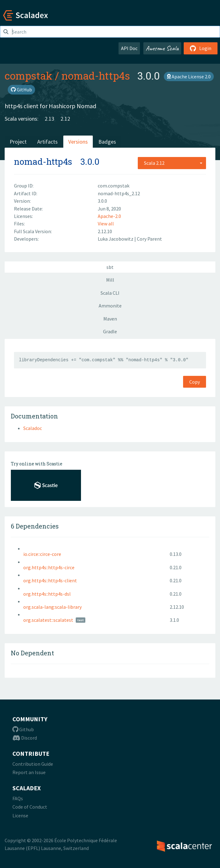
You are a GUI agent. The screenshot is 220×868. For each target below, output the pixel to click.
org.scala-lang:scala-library (52, 607)
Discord (25, 738)
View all (106, 224)
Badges (107, 142)
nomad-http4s (96, 76)
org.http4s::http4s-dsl (47, 594)
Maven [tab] (110, 319)
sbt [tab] (110, 267)
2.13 (49, 119)
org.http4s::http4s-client (50, 580)
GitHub (21, 90)
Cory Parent (149, 239)
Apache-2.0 (109, 216)
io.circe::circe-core (42, 554)
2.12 (65, 119)
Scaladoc (33, 428)
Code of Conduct (30, 807)
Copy (195, 382)
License (20, 815)
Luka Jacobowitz (116, 239)
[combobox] (172, 163)
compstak (29, 76)
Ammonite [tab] (110, 306)
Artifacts (47, 142)
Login (201, 48)
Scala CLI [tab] (110, 293)
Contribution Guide (33, 764)
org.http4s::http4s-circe (49, 567)
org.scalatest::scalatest (48, 620)
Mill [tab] (110, 280)
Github (23, 729)
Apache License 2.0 (189, 76)
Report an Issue (29, 772)
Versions (78, 142)
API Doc (129, 48)
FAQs (18, 798)
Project (18, 142)
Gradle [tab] (110, 331)
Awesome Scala (162, 48)
